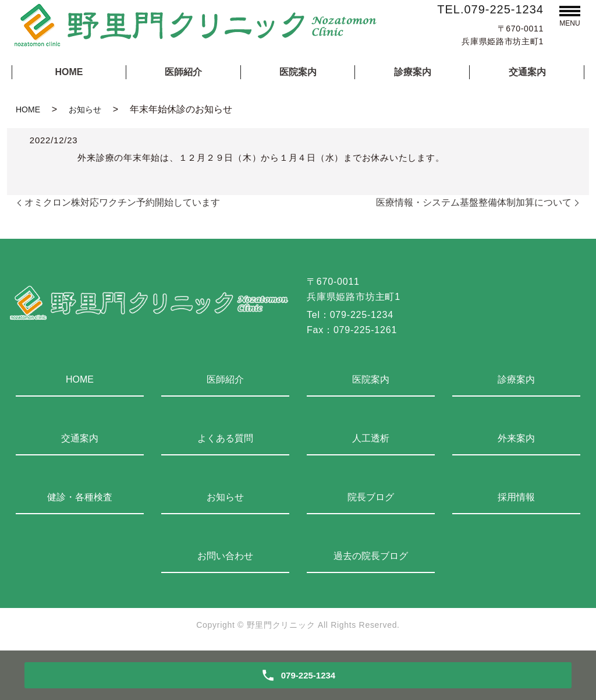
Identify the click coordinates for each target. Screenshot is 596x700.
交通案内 (527, 72)
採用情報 (516, 497)
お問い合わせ (225, 556)
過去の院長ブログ (371, 556)
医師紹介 (183, 72)
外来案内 (516, 438)
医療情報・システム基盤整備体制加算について (474, 202)
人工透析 (371, 438)
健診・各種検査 (80, 497)
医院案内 (298, 72)
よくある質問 (225, 438)
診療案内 (413, 72)
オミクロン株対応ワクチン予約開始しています (122, 202)
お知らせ (85, 109)
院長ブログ (371, 497)
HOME (69, 72)
